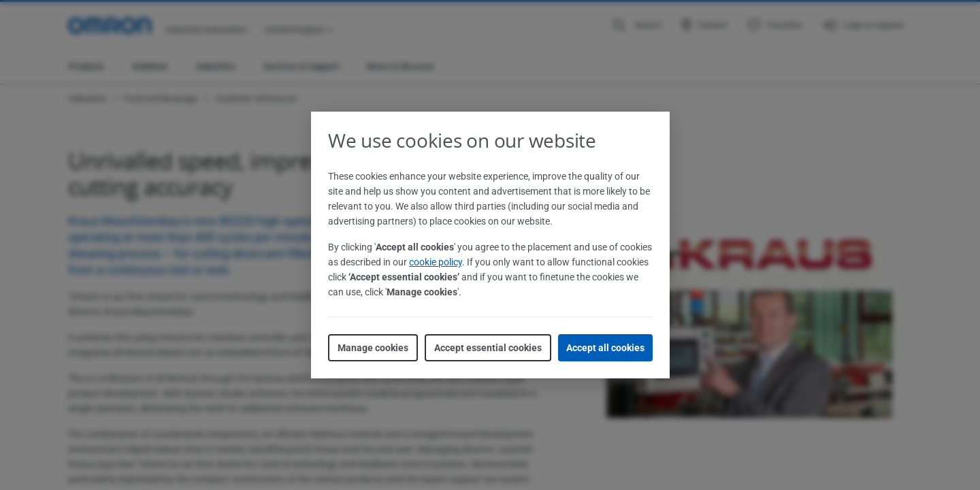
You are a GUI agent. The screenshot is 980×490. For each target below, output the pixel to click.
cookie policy (436, 262)
